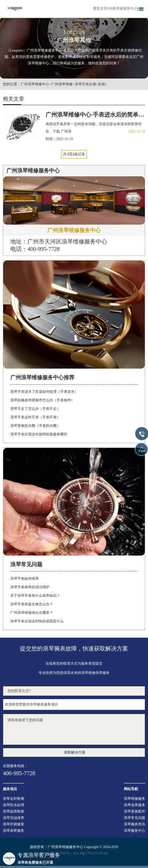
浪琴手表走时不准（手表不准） (35, 417)
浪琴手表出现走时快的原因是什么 (37, 621)
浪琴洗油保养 (14, 818)
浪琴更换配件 (134, 811)
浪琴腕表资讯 (134, 824)
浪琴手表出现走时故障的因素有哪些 (39, 434)
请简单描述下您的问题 (74, 729)
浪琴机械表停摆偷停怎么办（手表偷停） (42, 400)
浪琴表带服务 (14, 831)
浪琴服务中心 (134, 831)
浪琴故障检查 (14, 811)
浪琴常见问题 (134, 818)
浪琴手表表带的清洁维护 (30, 587)
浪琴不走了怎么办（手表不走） (35, 409)
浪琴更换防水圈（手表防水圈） (35, 426)
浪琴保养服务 (134, 805)
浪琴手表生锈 (85, 84)
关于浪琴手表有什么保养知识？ (35, 596)
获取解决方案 (75, 752)
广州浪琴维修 (62, 84)
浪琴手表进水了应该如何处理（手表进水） (44, 392)
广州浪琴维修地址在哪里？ (32, 613)
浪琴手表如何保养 (25, 578)
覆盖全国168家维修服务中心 (115, 9)
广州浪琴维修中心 (35, 84)
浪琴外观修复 (14, 824)
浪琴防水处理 (14, 805)
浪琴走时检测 (14, 799)
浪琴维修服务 (134, 799)
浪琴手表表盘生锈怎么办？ (32, 604)
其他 (101, 84)
